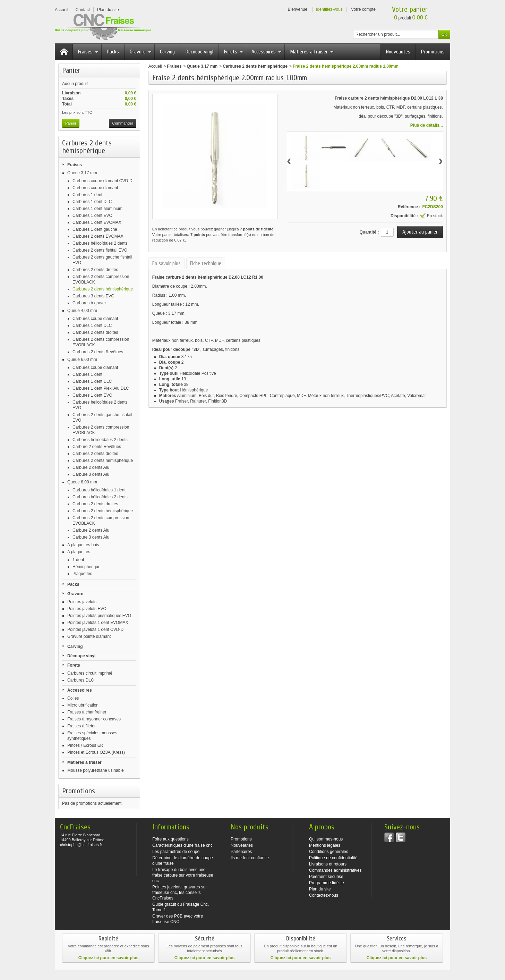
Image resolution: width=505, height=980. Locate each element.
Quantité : (369, 232)
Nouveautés (398, 52)
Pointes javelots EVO (87, 609)
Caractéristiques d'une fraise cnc (182, 845)
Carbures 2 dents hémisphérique (103, 289)
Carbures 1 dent (87, 195)
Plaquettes (82, 574)
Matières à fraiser (312, 52)
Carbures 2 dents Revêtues (98, 352)
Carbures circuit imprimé (90, 673)
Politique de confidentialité (333, 858)
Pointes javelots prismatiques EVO (99, 616)
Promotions (433, 52)
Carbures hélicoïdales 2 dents (100, 243)
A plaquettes (79, 552)
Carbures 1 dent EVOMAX (97, 222)
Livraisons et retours (328, 864)
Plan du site (320, 889)
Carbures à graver (89, 303)
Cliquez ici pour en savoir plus (108, 958)
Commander (123, 123)
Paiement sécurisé (326, 877)
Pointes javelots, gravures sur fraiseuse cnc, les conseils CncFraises (179, 893)
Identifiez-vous (329, 9)
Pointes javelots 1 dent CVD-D (95, 630)
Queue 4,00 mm (82, 311)
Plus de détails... (427, 125)
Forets (234, 52)
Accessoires (267, 52)
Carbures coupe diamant (95, 188)
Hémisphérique (87, 567)
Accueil (155, 66)
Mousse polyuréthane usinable (96, 770)
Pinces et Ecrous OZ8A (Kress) (96, 752)
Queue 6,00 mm (82, 360)
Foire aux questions (170, 839)
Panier (71, 70)
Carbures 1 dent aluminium (97, 209)
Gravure (141, 52)
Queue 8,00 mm (82, 482)
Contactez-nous (324, 895)
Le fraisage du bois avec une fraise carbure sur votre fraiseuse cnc (183, 875)
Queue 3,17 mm (82, 173)
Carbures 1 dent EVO (92, 216)
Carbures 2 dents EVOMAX (98, 236)
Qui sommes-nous (326, 839)
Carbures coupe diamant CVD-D (102, 181)
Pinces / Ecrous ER (85, 745)
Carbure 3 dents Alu (91, 474)
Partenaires (241, 852)
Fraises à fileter (82, 726)
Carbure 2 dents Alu (91, 467)
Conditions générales (329, 852)
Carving (167, 52)
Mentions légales (325, 845)
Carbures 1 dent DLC (92, 202)
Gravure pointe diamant (89, 636)
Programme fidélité (327, 883)
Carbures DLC (81, 680)
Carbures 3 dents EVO (93, 296)
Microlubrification (83, 705)
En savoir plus (166, 263)
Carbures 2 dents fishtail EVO (100, 250)
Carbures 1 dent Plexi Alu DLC (101, 388)
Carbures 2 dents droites (95, 270)
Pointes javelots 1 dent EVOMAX (98, 623)
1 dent (78, 560)
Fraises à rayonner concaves (94, 719)
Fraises (88, 52)
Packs (113, 52)
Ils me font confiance (250, 858)
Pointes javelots (82, 602)
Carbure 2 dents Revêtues (97, 447)
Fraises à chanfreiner (87, 712)
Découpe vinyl (199, 52)
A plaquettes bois (83, 545)
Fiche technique (206, 263)
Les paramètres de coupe (176, 852)
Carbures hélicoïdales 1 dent (99, 490)
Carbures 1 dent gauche (95, 229)
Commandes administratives (335, 870)
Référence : (409, 207)
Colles (73, 698)
